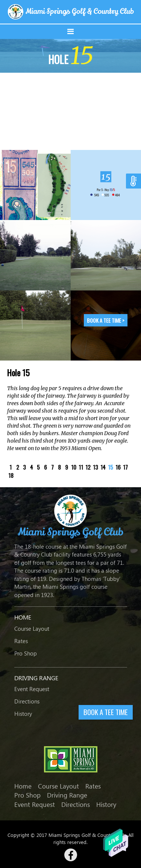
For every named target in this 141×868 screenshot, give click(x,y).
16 (118, 467)
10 (74, 467)
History (23, 714)
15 (111, 467)
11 (81, 467)
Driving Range (67, 795)
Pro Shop (26, 653)
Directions (27, 701)
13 (96, 467)
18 (11, 475)
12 (88, 467)
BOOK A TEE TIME (106, 712)
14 (103, 467)
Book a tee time (106, 320)
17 (125, 467)
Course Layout (32, 629)
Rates (21, 641)
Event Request (32, 689)
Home (23, 786)
